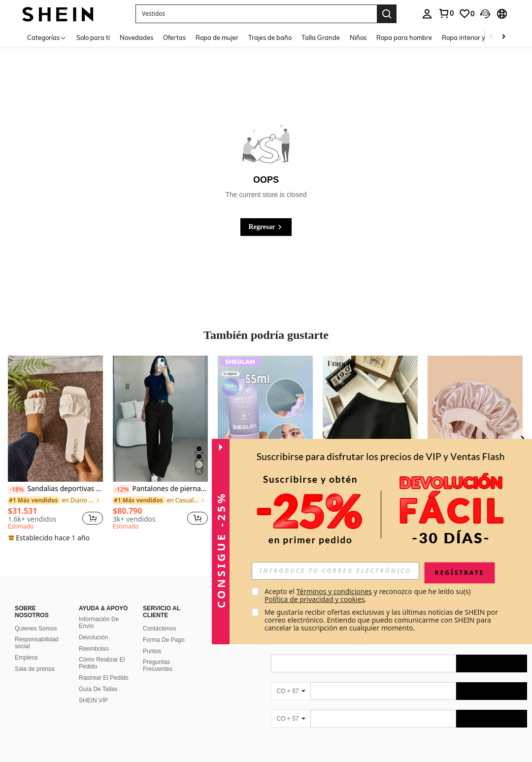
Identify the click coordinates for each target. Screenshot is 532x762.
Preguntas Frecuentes (158, 654)
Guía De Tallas (98, 677)
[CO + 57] (291, 679)
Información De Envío (99, 611)
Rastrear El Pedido (104, 666)
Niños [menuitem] (358, 37)
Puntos (152, 639)
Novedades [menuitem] (136, 37)
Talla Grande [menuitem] (321, 37)
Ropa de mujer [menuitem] (217, 37)
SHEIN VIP (93, 689)
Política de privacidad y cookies (315, 599)
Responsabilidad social (37, 631)
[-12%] (121, 490)
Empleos (26, 646)
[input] (335, 571)
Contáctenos (159, 617)
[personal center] (427, 14)
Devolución (93, 626)
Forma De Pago (164, 628)
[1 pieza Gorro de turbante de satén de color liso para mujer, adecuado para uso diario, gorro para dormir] (475, 419)
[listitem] (55, 449)
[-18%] (17, 490)
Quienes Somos (36, 617)
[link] (446, 13)
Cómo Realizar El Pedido (102, 651)
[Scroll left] (492, 37)
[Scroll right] (503, 37)
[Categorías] (47, 37)
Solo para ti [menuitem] (93, 37)
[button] (256, 14)
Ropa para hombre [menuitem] (404, 37)
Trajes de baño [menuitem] (270, 37)
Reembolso (94, 637)
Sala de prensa (35, 657)
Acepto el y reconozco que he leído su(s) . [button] (368, 595)
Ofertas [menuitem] (174, 37)
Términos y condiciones (334, 591)
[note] (50, 538)
